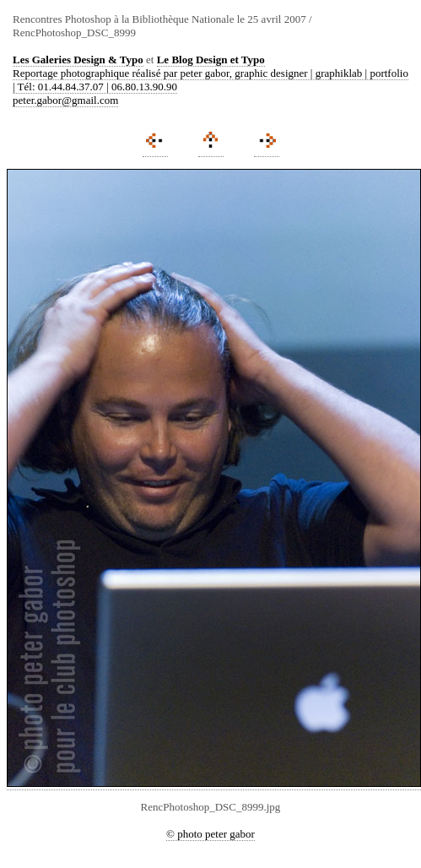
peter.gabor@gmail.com (65, 100)
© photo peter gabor (210, 834)
